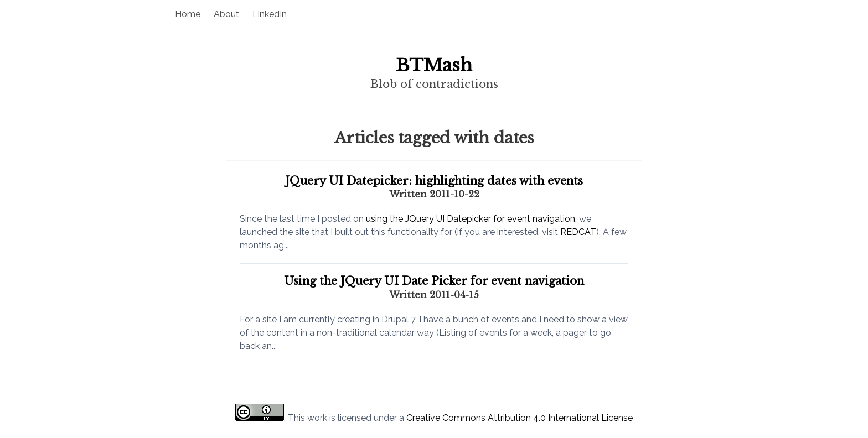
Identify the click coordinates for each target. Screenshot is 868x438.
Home (188, 14)
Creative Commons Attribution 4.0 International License (520, 418)
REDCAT (578, 232)
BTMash (434, 65)
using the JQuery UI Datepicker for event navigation (471, 219)
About (226, 14)
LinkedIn (270, 14)
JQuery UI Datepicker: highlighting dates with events (434, 181)
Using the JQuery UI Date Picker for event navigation (434, 281)
